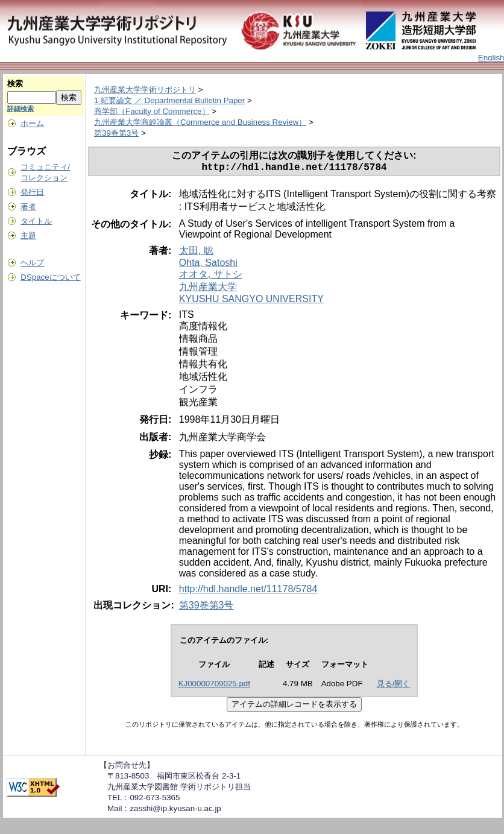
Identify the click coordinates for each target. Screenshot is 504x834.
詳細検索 (20, 109)
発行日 (32, 192)
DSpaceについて (50, 277)
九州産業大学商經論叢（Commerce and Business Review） (200, 122)
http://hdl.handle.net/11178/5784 (248, 591)
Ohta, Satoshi (208, 265)
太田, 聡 (196, 253)
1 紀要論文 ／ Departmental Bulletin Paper (169, 100)
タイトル (36, 221)
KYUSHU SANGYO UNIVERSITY (251, 301)
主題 (28, 235)
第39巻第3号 (116, 133)
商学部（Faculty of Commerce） (152, 111)
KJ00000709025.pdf (214, 686)
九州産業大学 (208, 289)
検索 (15, 84)
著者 (28, 207)
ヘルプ (32, 263)
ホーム (32, 123)
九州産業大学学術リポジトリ (145, 90)
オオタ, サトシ (211, 276)
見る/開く (394, 686)
